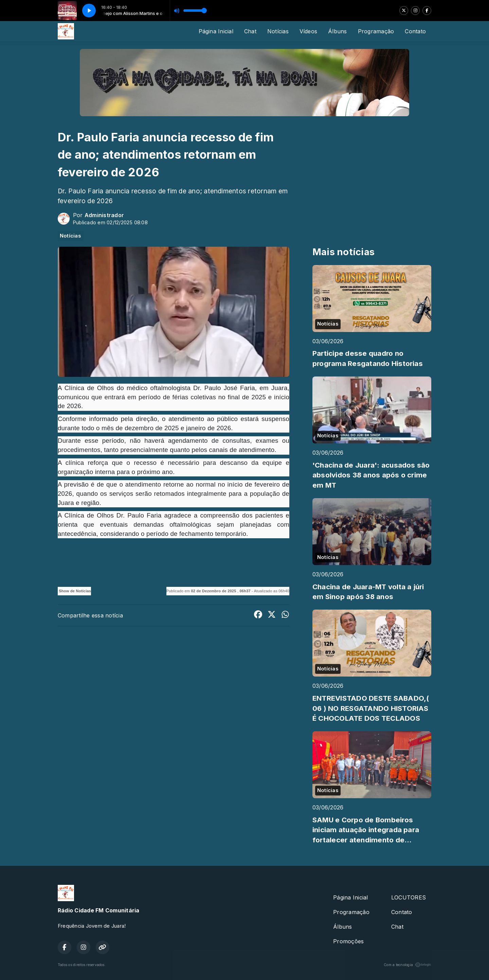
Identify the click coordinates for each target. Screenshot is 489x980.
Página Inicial (216, 31)
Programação (376, 31)
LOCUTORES (409, 897)
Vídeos (308, 31)
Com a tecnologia (407, 965)
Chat (250, 31)
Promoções (348, 941)
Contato (415, 31)
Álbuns (337, 31)
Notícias (278, 31)
